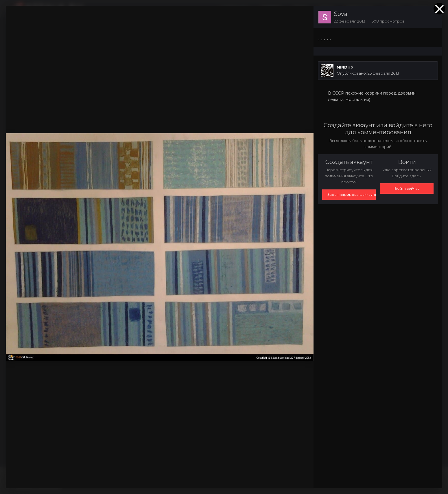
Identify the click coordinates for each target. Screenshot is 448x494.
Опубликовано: (368, 73)
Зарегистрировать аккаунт (352, 195)
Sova (341, 14)
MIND (342, 67)
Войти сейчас (407, 188)
